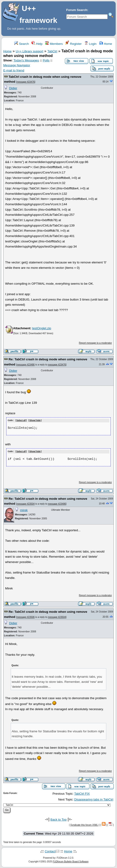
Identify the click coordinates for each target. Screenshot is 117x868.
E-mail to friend (14, 70)
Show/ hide (35, 421)
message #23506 (26, 617)
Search (21, 44)
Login (90, 44)
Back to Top (58, 819)
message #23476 (26, 82)
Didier (13, 88)
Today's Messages (26, 60)
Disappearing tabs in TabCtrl (94, 799)
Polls (46, 60)
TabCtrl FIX (82, 793)
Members (54, 44)
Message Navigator (17, 65)
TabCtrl (52, 51)
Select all (21, 421)
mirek (24, 510)
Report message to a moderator (95, 343)
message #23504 (26, 504)
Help (37, 44)
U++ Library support (29, 51)
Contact (50, 851)
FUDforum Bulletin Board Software (71, 861)
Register (73, 44)
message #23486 (26, 365)
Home (106, 44)
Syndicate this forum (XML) (84, 825)
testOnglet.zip (42, 328)
